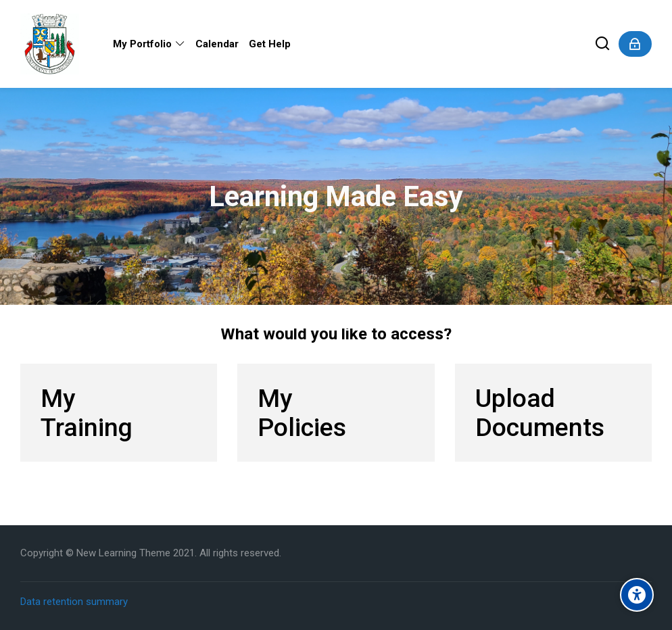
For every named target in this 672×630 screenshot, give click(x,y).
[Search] (603, 44)
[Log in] (635, 44)
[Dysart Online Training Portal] (50, 44)
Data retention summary (74, 602)
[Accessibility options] (637, 595)
